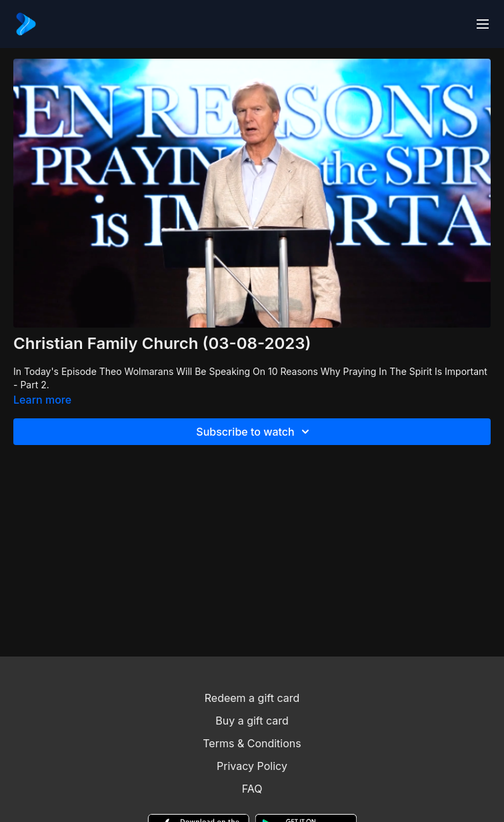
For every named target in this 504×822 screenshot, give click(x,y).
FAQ (252, 789)
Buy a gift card (252, 721)
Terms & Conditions (252, 743)
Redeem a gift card (252, 698)
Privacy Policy (252, 766)
